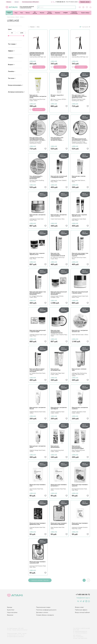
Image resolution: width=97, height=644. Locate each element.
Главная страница (11, 17)
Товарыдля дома (50, 13)
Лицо (16, 13)
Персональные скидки (43, 607)
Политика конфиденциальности (46, 610)
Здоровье (58, 13)
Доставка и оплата (42, 612)
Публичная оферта (81, 610)
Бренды (17, 2)
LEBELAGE (33, 61)
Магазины (9, 2)
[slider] (8, 36)
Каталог (17, 17)
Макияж (42, 13)
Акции (9, 13)
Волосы (28, 13)
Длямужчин (35, 13)
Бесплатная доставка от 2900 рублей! (30, 2)
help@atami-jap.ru (83, 598)
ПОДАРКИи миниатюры (74, 13)
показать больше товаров (40, 580)
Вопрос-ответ (79, 607)
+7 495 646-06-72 (59, 2)
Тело (22, 13)
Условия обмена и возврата (45, 615)
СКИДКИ (65, 13)
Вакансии (10, 615)
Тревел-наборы (85, 13)
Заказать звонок (85, 2)
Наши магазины (12, 612)
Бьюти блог (11, 610)
